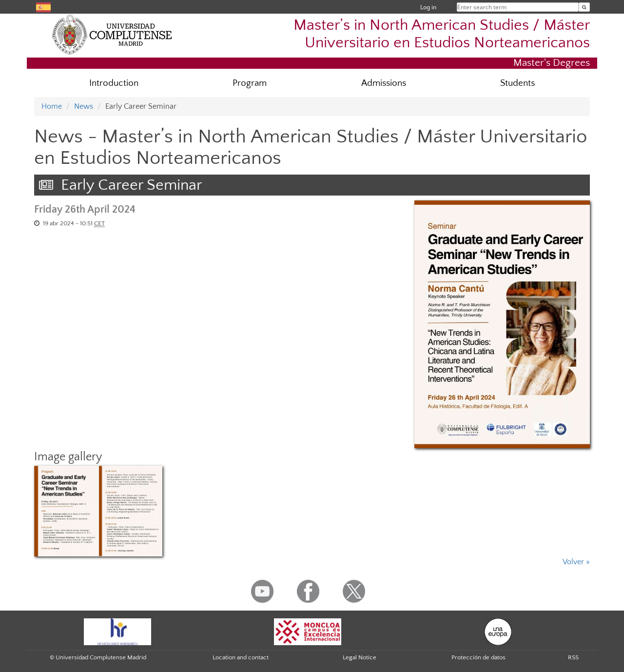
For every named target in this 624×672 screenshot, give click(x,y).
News (84, 106)
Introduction (114, 83)
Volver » (576, 562)
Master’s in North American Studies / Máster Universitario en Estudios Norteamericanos (442, 34)
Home (52, 106)
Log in (428, 7)
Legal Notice (360, 657)
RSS (573, 657)
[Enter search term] (584, 7)
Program (250, 83)
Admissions (384, 83)
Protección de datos (478, 657)
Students (517, 83)
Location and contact (241, 657)
